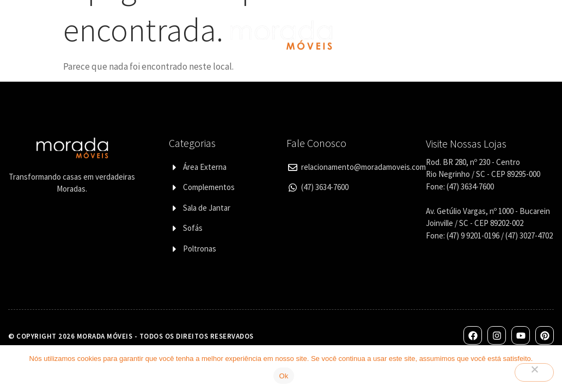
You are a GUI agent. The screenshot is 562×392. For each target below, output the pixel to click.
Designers (164, 47)
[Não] (534, 372)
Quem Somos (85, 22)
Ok (283, 376)
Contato (504, 22)
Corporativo (443, 22)
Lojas (389, 22)
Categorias (154, 22)
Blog (388, 47)
